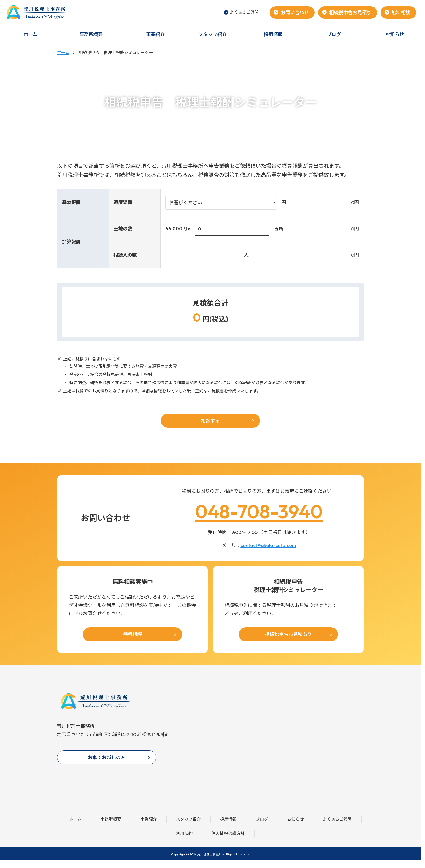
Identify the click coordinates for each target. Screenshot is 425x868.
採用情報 (273, 34)
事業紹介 (155, 34)
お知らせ (296, 819)
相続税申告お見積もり (288, 634)
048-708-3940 (259, 511)
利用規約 (184, 833)
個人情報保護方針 (228, 833)
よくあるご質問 (241, 12)
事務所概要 (91, 34)
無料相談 (401, 13)
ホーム (30, 34)
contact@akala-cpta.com (268, 545)
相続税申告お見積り (350, 13)
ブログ (334, 34)
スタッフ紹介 (213, 34)
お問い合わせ (295, 13)
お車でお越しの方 (107, 757)
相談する (210, 421)
